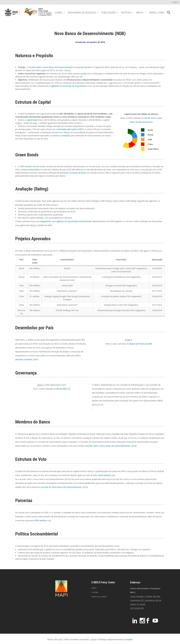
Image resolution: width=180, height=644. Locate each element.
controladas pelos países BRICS (70, 129)
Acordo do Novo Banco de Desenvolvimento (62, 487)
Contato (95, 592)
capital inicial (32, 120)
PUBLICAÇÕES (110, 13)
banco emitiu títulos (31, 170)
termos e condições (62, 136)
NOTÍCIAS (127, 13)
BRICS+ (141, 13)
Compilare (128, 639)
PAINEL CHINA (157, 13)
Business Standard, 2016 (27, 359)
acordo (83, 73)
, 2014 (133, 446)
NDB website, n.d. (107, 475)
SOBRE (60, 13)
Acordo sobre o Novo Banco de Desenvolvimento (51, 67)
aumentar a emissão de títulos (73, 173)
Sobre (94, 588)
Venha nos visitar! (99, 597)
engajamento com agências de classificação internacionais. (66, 221)
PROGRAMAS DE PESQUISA (83, 13)
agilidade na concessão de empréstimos (69, 86)
